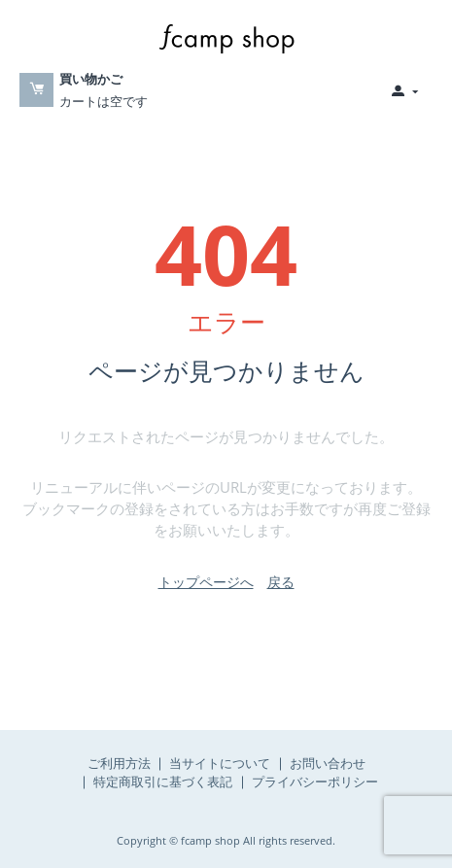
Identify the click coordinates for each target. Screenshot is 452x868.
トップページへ (206, 582)
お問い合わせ (328, 763)
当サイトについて (220, 763)
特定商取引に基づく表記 (163, 781)
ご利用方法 (119, 763)
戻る (281, 582)
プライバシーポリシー (315, 781)
